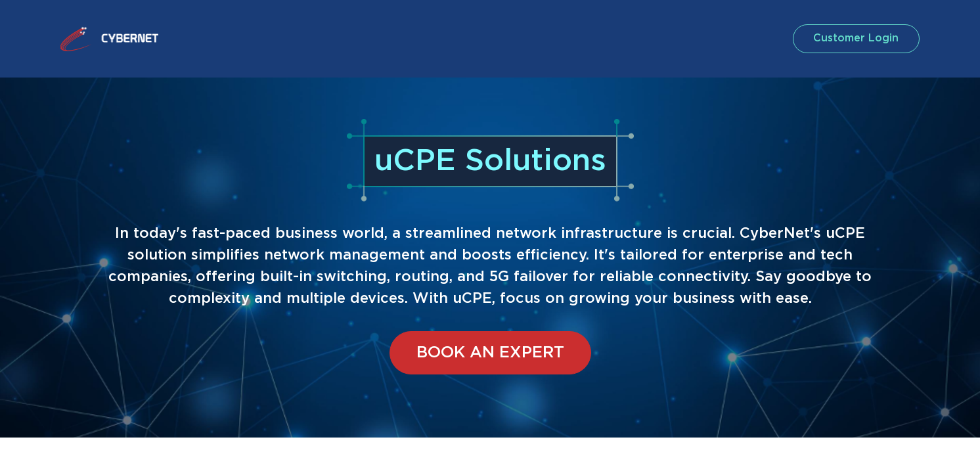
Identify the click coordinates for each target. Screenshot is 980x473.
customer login (854, 38)
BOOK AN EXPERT (490, 353)
